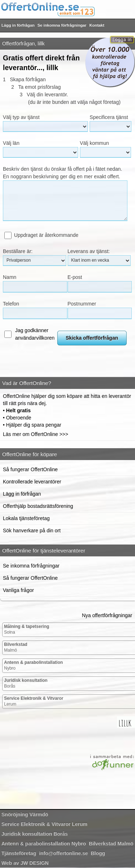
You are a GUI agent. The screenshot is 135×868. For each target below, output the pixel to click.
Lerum (34, 701)
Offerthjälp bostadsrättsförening (38, 506)
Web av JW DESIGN (25, 863)
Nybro (33, 665)
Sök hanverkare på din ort (32, 531)
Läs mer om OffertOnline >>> (35, 434)
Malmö (16, 647)
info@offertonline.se (63, 853)
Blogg (98, 853)
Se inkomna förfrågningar (62, 25)
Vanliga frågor (18, 590)
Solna (26, 629)
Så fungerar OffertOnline (30, 469)
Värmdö (25, 814)
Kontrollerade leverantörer (32, 482)
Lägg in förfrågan (18, 25)
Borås (26, 683)
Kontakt (97, 25)
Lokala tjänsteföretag (26, 518)
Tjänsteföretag (19, 853)
